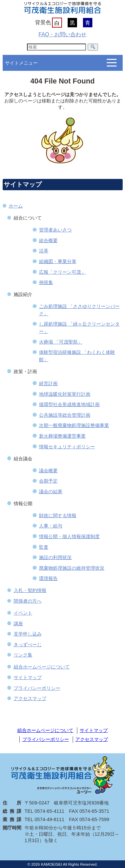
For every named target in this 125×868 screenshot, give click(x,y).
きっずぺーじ (28, 645)
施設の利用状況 (55, 557)
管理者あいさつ (55, 230)
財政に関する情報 (58, 515)
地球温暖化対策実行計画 (65, 394)
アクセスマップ (30, 698)
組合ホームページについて (42, 667)
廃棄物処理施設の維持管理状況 (72, 568)
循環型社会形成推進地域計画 (69, 404)
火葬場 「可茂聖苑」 (61, 342)
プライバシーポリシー (37, 688)
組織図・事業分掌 (58, 261)
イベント (23, 613)
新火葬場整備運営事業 (62, 436)
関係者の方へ (28, 601)
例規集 (46, 282)
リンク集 (23, 655)
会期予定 (48, 481)
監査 (44, 547)
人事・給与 (51, 526)
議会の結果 (51, 492)
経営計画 (48, 383)
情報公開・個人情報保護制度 (69, 536)
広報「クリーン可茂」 (62, 272)
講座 (18, 624)
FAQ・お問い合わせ (62, 34)
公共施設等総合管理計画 (65, 415)
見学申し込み (28, 634)
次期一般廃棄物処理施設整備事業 (74, 425)
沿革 (44, 251)
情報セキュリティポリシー (67, 447)
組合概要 (48, 240)
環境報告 (48, 578)
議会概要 (48, 471)
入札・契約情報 (30, 590)
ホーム (16, 206)
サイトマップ (28, 677)
